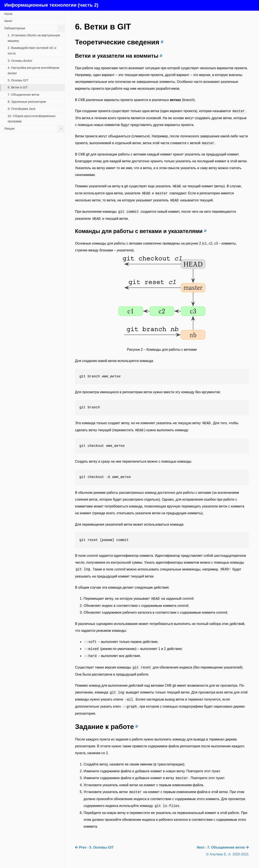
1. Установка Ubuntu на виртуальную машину (34, 38)
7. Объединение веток (24, 95)
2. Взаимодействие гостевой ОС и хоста (32, 51)
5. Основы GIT (18, 80)
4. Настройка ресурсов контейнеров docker (33, 70)
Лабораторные (34, 28)
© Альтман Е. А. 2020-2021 (227, 854)
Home (8, 14)
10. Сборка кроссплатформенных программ (32, 119)
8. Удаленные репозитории (27, 102)
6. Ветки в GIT (18, 87)
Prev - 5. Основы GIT (94, 847)
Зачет (8, 21)
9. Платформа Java (21, 109)
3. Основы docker (20, 61)
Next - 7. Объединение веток (223, 847)
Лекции (34, 129)
